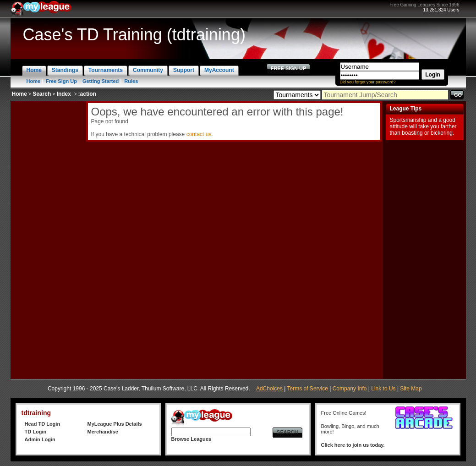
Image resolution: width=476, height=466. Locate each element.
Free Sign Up (61, 81)
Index (64, 94)
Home (34, 81)
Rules (131, 81)
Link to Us (383, 389)
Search (42, 94)
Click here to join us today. (353, 445)
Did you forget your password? (368, 82)
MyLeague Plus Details (115, 424)
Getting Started (101, 81)
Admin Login (40, 439)
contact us (199, 134)
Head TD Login (43, 424)
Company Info (350, 389)
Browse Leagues (191, 439)
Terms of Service (308, 389)
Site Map (411, 389)
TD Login (36, 432)
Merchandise (103, 432)
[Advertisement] (47, 239)
